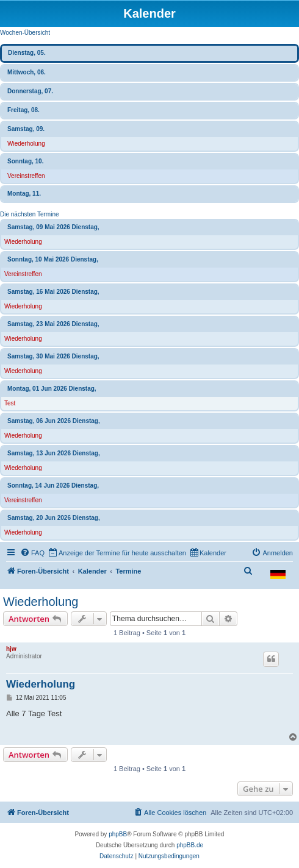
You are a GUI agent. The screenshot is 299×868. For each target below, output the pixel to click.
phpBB (118, 834)
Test (10, 403)
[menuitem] (32, 553)
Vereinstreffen (26, 176)
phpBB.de (190, 845)
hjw (11, 649)
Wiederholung (26, 144)
